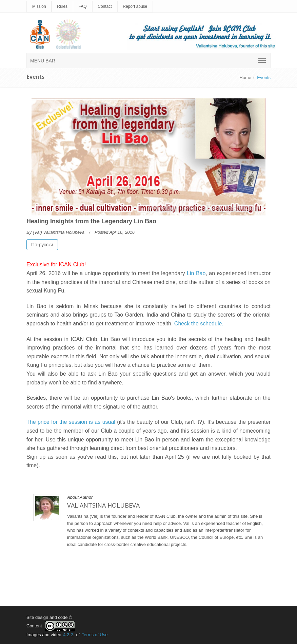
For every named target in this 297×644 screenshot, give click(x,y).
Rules (62, 6)
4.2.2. (69, 635)
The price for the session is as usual (71, 422)
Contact (105, 6)
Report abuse (135, 6)
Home (245, 78)
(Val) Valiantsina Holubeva (59, 232)
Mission (39, 6)
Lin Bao (196, 273)
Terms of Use (95, 635)
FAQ (83, 6)
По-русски (42, 245)
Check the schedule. (199, 324)
